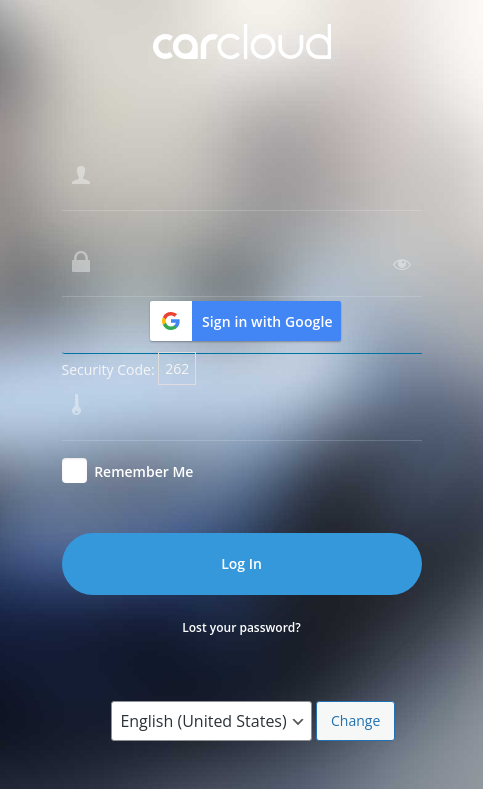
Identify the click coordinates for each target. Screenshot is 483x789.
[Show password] (402, 264)
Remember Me (143, 471)
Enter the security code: (139, 364)
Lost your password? (241, 627)
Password (93, 221)
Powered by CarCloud (242, 64)
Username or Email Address (152, 134)
